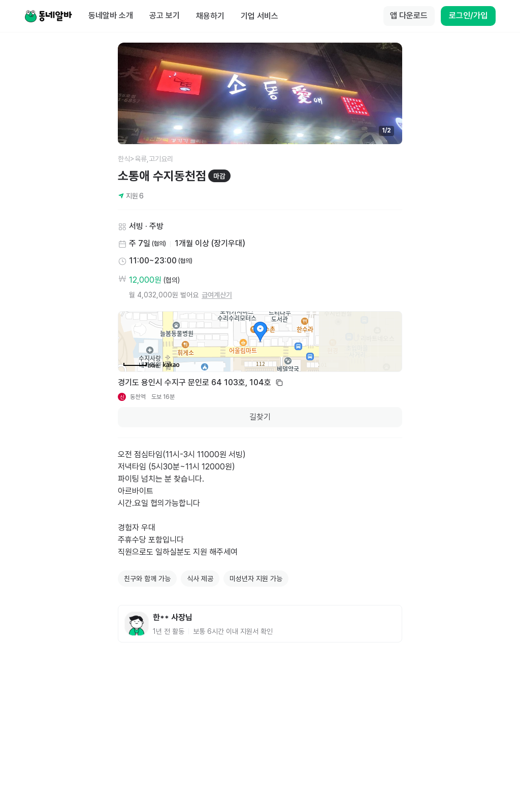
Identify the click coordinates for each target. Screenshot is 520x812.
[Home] (48, 16)
